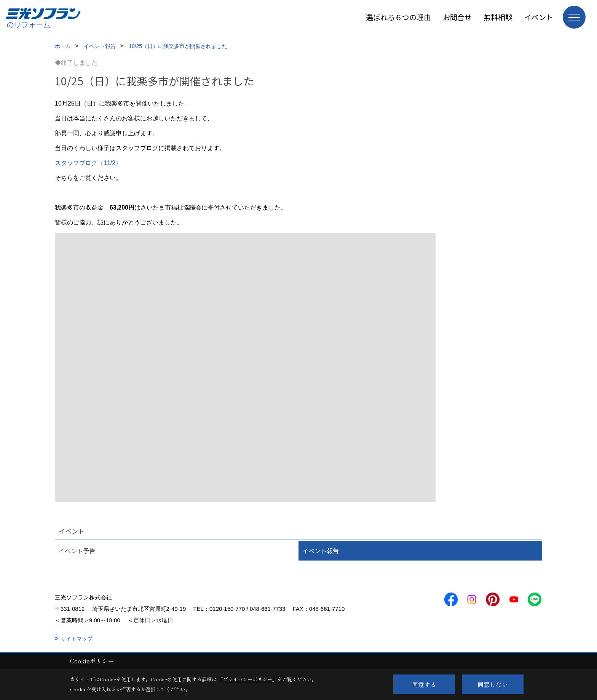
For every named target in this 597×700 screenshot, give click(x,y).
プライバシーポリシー (247, 679)
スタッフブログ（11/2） (88, 163)
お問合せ (457, 17)
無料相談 (498, 17)
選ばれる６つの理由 (398, 17)
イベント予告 (77, 551)
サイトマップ (77, 639)
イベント (539, 17)
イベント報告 (321, 551)
